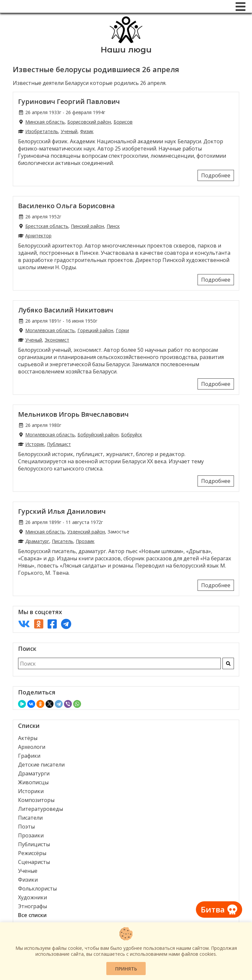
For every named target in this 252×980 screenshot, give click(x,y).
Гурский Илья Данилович (62, 511)
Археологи (32, 747)
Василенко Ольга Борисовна (66, 206)
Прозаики (31, 835)
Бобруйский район (98, 435)
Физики (28, 880)
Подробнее (216, 175)
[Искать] (228, 663)
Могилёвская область (50, 330)
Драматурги (34, 773)
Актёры (28, 738)
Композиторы (36, 800)
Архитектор (38, 236)
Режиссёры (32, 853)
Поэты (26, 827)
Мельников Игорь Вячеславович (73, 414)
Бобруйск (132, 435)
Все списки (32, 915)
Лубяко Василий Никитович (66, 310)
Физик (87, 131)
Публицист (59, 444)
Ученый (69, 131)
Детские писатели (41, 765)
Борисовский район (89, 122)
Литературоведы (41, 809)
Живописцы (33, 782)
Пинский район (87, 226)
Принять (126, 969)
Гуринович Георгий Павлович (69, 101)
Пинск (113, 226)
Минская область (45, 122)
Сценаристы (34, 862)
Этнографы (32, 906)
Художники (32, 897)
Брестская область (47, 226)
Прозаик (85, 541)
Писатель (63, 541)
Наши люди (126, 50)
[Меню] (241, 7)
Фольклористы (37, 889)
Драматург (37, 541)
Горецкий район (95, 330)
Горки (122, 330)
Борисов (123, 122)
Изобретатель (42, 131)
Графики (29, 756)
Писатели (30, 818)
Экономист (57, 340)
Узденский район (86, 532)
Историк (35, 444)
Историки (31, 791)
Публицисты (34, 844)
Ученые (28, 871)
